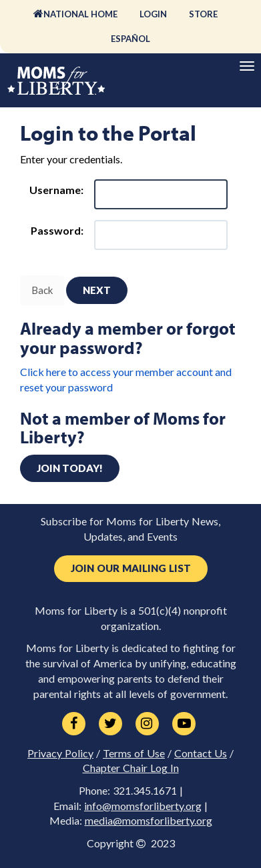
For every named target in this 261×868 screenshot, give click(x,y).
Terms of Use (134, 753)
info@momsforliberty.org (143, 806)
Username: (56, 190)
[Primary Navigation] (247, 66)
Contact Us (201, 753)
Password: (57, 230)
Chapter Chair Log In (131, 768)
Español (130, 39)
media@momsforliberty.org (149, 821)
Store (203, 14)
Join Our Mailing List (131, 568)
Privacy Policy (60, 753)
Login (153, 14)
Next (97, 290)
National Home (80, 14)
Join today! (70, 468)
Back (42, 290)
